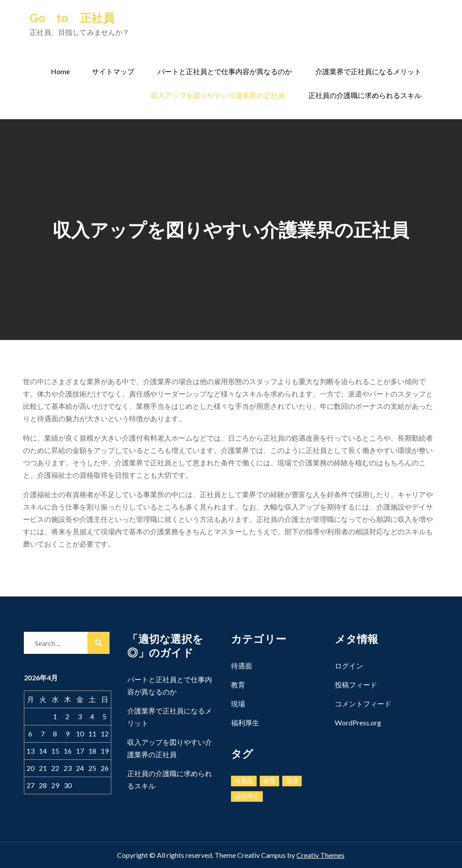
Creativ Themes (320, 855)
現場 (238, 704)
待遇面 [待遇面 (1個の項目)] (244, 781)
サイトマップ (113, 71)
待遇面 (242, 666)
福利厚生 (245, 723)
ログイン (349, 666)
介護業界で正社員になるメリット (368, 71)
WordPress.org (358, 723)
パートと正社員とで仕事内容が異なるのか (225, 71)
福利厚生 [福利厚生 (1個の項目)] (247, 796)
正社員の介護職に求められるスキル (365, 95)
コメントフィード (363, 704)
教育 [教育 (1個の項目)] (269, 781)
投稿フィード (356, 685)
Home (60, 71)
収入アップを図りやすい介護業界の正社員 (218, 95)
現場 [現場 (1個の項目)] (292, 781)
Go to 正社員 (72, 18)
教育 (238, 685)
